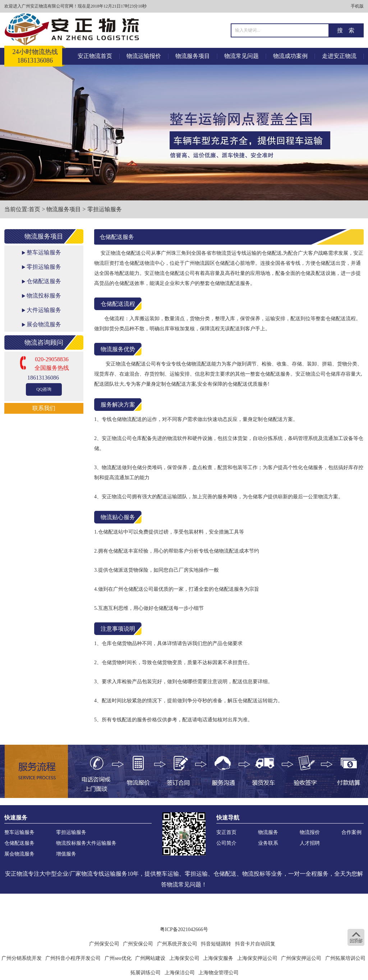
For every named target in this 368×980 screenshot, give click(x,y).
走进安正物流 (339, 56)
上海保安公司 (184, 958)
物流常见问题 (241, 56)
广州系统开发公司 (177, 944)
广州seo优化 (118, 958)
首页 (34, 209)
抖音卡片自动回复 (255, 944)
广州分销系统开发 (22, 958)
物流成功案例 (290, 56)
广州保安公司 (104, 944)
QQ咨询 (44, 389)
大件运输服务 (44, 310)
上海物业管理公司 (218, 973)
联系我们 (44, 408)
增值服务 (66, 854)
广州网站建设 (150, 958)
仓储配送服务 (44, 281)
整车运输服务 (44, 252)
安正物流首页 (95, 56)
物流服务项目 (193, 56)
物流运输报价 (144, 56)
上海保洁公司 (180, 973)
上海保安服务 (218, 958)
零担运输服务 (105, 209)
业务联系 (268, 843)
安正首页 (226, 832)
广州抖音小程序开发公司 (73, 958)
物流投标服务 (44, 296)
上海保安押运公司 (257, 958)
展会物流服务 (44, 324)
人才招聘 (310, 843)
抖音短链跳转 (216, 944)
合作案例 (351, 832)
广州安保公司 (138, 944)
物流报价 (310, 832)
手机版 (357, 6)
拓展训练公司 (146, 973)
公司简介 (226, 843)
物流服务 (268, 832)
